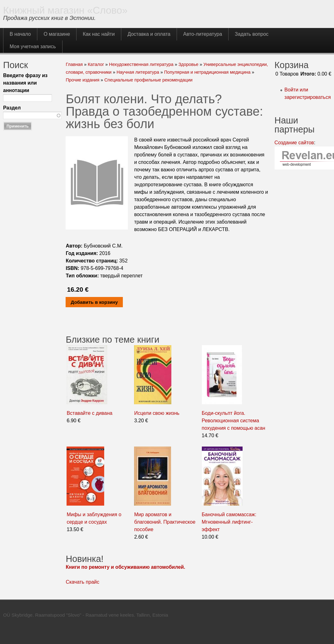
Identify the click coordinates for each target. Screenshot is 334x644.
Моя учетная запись (33, 46)
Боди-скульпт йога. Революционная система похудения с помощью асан (234, 421)
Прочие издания (82, 80)
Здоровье (188, 64)
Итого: (308, 74)
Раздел (12, 108)
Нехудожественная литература (141, 64)
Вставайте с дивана (89, 413)
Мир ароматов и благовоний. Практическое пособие (165, 522)
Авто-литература (203, 34)
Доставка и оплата (149, 34)
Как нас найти (99, 34)
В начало (20, 34)
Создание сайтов (294, 143)
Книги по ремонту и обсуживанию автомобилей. (125, 567)
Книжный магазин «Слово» (65, 10)
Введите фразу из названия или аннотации (25, 83)
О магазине (57, 34)
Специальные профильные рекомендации (148, 80)
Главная (74, 64)
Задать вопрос (252, 34)
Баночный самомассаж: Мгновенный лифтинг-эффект (229, 522)
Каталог (96, 64)
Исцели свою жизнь (157, 413)
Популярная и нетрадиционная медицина (207, 72)
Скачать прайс (82, 582)
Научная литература (138, 72)
